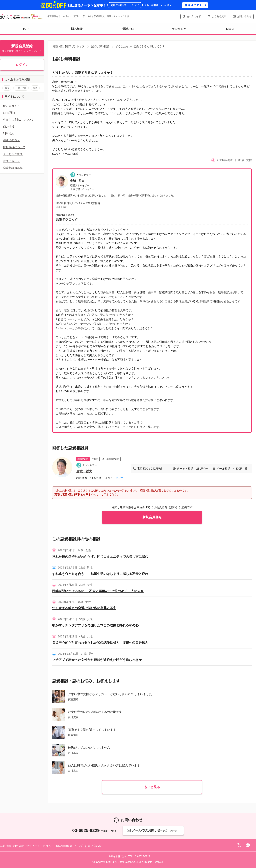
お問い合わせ (244, 16)
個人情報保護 (64, 846)
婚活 (7, 88)
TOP (26, 29)
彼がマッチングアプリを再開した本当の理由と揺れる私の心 (95, 625)
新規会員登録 (152, 517)
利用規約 (9, 133)
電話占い (128, 29)
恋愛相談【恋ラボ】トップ (69, 46)
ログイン (22, 65)
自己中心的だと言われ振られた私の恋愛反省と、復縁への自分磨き (100, 643)
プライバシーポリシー (40, 846)
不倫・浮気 (21, 88)
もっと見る (152, 787)
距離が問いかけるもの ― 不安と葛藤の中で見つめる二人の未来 (98, 591)
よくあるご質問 (13, 154)
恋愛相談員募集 (13, 168)
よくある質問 (219, 16)
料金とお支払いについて (18, 120)
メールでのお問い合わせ (153, 830)
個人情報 (9, 127)
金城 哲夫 (77, 181)
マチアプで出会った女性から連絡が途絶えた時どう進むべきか (97, 660)
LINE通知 (9, 113)
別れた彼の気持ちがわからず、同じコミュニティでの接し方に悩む (100, 557)
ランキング (179, 29)
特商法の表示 (11, 140)
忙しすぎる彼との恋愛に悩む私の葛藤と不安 (84, 608)
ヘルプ (79, 846)
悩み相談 (77, 29)
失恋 (35, 88)
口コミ (230, 29)
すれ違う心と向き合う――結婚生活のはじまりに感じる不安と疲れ (100, 574)
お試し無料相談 (100, 46)
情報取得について (14, 147)
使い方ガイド (194, 16)
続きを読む (62, 207)
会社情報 (5, 846)
